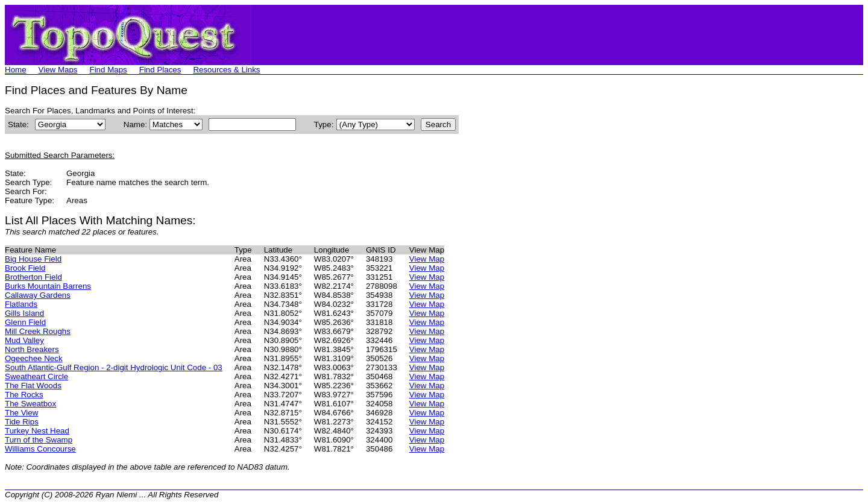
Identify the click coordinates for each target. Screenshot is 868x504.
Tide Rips (22, 422)
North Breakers (32, 349)
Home (16, 70)
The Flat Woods (33, 386)
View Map (427, 259)
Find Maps (108, 70)
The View (21, 413)
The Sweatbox (30, 404)
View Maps (58, 70)
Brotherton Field (33, 277)
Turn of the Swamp (39, 440)
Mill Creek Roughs (38, 331)
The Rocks (24, 395)
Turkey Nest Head (37, 431)
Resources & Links (226, 70)
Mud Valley (24, 340)
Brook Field (25, 268)
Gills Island (24, 313)
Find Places (160, 70)
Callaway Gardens (38, 295)
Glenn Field (25, 322)
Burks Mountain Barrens (48, 286)
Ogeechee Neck (34, 358)
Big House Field (33, 259)
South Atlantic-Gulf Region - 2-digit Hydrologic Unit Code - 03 (114, 367)
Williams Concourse (40, 449)
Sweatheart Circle (36, 376)
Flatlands (21, 304)
